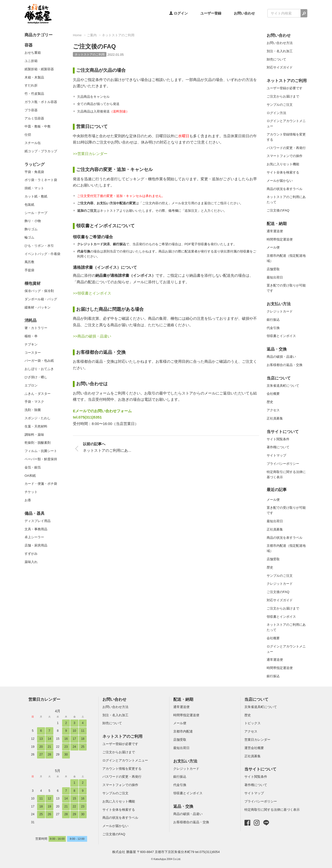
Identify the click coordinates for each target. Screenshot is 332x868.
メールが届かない (280, 181)
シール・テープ (36, 213)
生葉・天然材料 (36, 426)
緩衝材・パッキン (38, 307)
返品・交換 (277, 349)
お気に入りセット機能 (283, 164)
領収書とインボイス (281, 336)
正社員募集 (275, 418)
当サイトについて (283, 432)
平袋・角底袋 (34, 172)
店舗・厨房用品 (36, 545)
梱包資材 (33, 283)
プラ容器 (31, 110)
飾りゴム (31, 229)
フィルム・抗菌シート (41, 451)
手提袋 (29, 270)
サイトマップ (276, 455)
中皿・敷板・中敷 (38, 126)
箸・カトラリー (36, 328)
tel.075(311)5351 (87, 417)
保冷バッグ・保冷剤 (39, 291)
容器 (29, 45)
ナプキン (31, 344)
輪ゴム (29, 237)
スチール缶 (33, 143)
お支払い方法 (279, 304)
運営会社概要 (254, 748)
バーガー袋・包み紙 (39, 361)
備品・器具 (35, 513)
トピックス (253, 723)
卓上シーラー (34, 537)
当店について (279, 378)
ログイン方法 (276, 113)
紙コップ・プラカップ (41, 151)
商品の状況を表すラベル (285, 189)
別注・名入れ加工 (280, 51)
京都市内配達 (183, 731)
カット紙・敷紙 (36, 196)
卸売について (276, 59)
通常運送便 (275, 231)
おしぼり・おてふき (39, 369)
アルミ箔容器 (34, 118)
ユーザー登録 (211, 13)
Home (77, 35)
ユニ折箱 (31, 61)
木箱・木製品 (34, 77)
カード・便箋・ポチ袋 (41, 484)
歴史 (270, 402)
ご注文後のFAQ (278, 210)
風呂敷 (29, 262)
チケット (31, 492)
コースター (33, 353)
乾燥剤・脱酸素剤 (38, 443)
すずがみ (31, 554)
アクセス (273, 410)
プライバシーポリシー (283, 464)
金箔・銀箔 (33, 467)
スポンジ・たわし (38, 418)
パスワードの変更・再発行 (286, 148)
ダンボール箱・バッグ (41, 299)
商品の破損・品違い (281, 357)
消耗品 (31, 320)
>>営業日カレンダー (90, 154)
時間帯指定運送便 (280, 239)
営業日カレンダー (44, 699)
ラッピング (35, 164)
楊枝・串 (31, 336)
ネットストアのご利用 (118, 35)
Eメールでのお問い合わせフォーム (102, 411)
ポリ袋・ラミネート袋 (41, 180)
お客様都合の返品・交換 (285, 365)
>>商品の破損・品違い (92, 336)
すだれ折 (31, 85)
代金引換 (273, 328)
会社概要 (273, 394)
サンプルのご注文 (280, 105)
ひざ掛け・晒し (36, 377)
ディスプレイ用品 (38, 521)
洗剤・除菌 (33, 410)
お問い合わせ (244, 13)
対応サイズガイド (280, 67)
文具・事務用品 (36, 529)
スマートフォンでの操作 (285, 156)
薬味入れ (31, 562)
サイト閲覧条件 (278, 439)
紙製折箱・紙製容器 (39, 69)
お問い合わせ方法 (280, 43)
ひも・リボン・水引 (39, 246)
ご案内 (92, 35)
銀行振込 (273, 320)
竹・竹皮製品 (34, 94)
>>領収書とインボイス (92, 293)
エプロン (31, 385)
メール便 (273, 247)
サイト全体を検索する (283, 172)
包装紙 (29, 205)
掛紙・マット (34, 188)
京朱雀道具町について (283, 386)
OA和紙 (30, 476)
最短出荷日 (275, 277)
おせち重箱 (33, 53)
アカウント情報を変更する (122, 769)
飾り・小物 (33, 221)
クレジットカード (280, 311)
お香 (28, 500)
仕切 (28, 135)
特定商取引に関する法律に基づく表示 (272, 810)
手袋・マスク (34, 402)
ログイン (179, 13)
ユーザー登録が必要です (285, 88)
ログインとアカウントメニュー (125, 760)
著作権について (278, 447)
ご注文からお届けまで (283, 96)
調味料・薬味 (34, 435)
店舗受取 (273, 269)
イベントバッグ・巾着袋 (42, 254)
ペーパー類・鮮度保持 (41, 459)
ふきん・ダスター (38, 394)
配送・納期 (277, 224)
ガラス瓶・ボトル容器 (41, 102)
